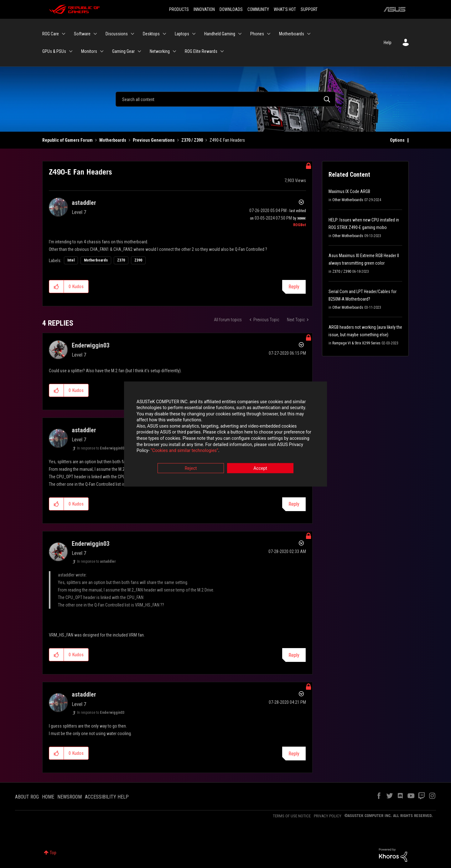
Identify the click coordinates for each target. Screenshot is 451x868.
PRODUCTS (179, 9)
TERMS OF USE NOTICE (292, 816)
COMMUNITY (258, 9)
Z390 (138, 260)
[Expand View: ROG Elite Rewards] (222, 51)
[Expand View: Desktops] (164, 34)
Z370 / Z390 (192, 140)
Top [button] (53, 853)
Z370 (121, 260)
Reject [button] (191, 469)
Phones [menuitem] (257, 34)
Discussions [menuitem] (117, 34)
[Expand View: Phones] (269, 34)
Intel (71, 260)
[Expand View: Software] (95, 34)
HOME (48, 797)
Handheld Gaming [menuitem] (220, 34)
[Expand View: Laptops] (194, 34)
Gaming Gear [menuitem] (123, 51)
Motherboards (113, 140)
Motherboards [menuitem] (292, 34)
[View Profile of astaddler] (84, 203)
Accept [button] (260, 469)
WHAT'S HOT (285, 9)
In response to (101, 448)
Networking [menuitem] (160, 51)
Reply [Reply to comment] (294, 504)
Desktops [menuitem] (151, 34)
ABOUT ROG (27, 797)
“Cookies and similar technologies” (184, 451)
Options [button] (397, 140)
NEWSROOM (70, 797)
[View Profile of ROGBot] (300, 225)
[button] (57, 287)
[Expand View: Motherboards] (309, 34)
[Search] (225, 99)
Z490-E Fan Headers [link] (227, 140)
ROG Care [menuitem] (51, 34)
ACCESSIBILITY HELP (107, 797)
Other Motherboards (348, 200)
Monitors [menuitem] (89, 51)
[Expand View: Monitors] (102, 51)
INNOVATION (204, 9)
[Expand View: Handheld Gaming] (240, 34)
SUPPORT (309, 9)
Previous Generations (154, 140)
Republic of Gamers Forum (67, 140)
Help (388, 43)
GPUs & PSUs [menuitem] (54, 51)
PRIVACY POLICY (328, 816)
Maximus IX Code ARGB (349, 191)
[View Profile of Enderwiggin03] (91, 345)
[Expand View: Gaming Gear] (139, 51)
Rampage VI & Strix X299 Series (356, 343)
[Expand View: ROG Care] (64, 34)
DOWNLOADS (231, 9)
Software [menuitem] (82, 34)
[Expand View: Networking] (174, 51)
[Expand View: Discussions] (132, 34)
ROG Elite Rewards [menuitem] (201, 51)
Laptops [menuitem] (182, 34)
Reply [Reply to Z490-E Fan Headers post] (294, 287)
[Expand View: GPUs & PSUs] (71, 51)
